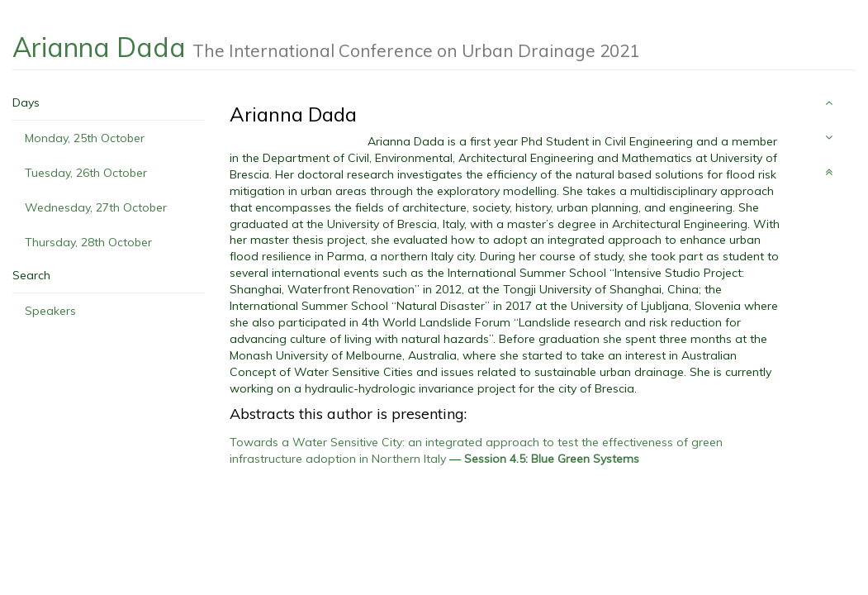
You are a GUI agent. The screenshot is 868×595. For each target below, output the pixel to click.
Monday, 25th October (85, 138)
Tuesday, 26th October (86, 173)
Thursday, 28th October (88, 242)
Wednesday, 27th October (96, 207)
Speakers (50, 311)
